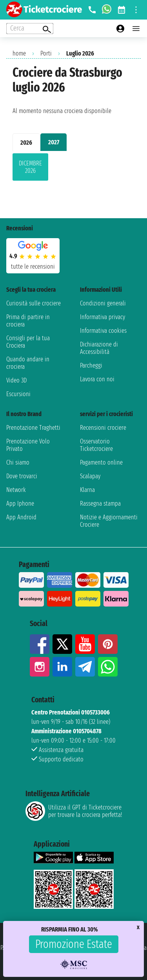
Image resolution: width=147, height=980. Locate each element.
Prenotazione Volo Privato (28, 445)
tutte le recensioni (33, 267)
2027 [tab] (54, 142)
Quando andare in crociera (28, 363)
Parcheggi (91, 365)
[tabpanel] (73, 169)
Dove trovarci (22, 476)
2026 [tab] (26, 143)
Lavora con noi (97, 379)
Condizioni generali (103, 303)
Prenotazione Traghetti (33, 428)
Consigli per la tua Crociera (28, 342)
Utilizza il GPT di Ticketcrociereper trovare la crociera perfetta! (74, 811)
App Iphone (20, 503)
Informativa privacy (103, 317)
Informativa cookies (103, 331)
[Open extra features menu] (30, 29)
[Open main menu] (136, 29)
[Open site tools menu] (136, 10)
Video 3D (16, 380)
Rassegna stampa (100, 503)
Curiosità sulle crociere (34, 303)
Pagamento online (101, 462)
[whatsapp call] (107, 10)
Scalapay (90, 476)
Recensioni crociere (103, 428)
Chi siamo (18, 462)
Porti (46, 53)
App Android (21, 517)
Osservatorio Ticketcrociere (96, 445)
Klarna (87, 490)
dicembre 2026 (30, 167)
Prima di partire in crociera (28, 321)
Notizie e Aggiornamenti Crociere (109, 521)
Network (16, 490)
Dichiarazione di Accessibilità (99, 348)
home (19, 53)
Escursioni (18, 394)
